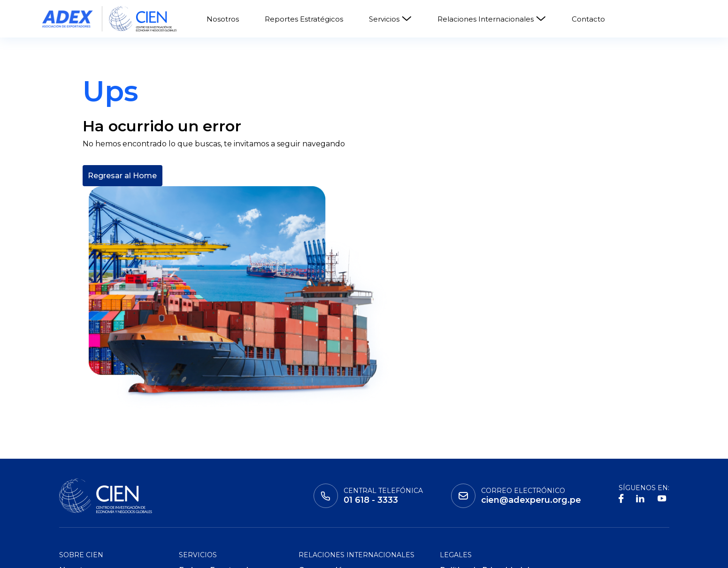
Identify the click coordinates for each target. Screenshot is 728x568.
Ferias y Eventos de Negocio (216, 463)
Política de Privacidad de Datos (487, 463)
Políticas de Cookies (479, 497)
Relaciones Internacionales (492, 19)
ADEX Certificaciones (219, 482)
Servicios (390, 19)
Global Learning (176, 554)
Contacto (588, 19)
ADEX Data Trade (212, 511)
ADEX (241, 554)
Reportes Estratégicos (304, 19)
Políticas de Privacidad (483, 482)
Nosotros (223, 19)
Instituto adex (92, 554)
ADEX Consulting (211, 497)
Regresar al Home (122, 243)
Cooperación (323, 459)
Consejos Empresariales (345, 473)
